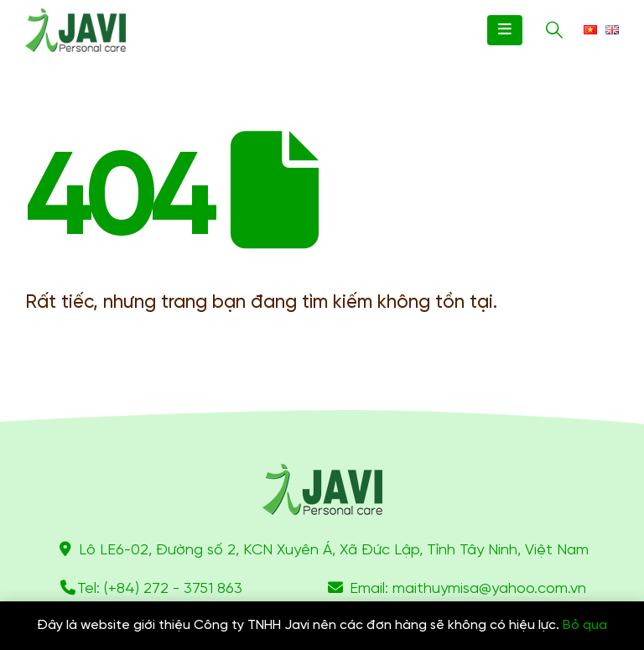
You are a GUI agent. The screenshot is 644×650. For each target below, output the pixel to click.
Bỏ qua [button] (585, 625)
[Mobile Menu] (505, 30)
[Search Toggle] (554, 31)
